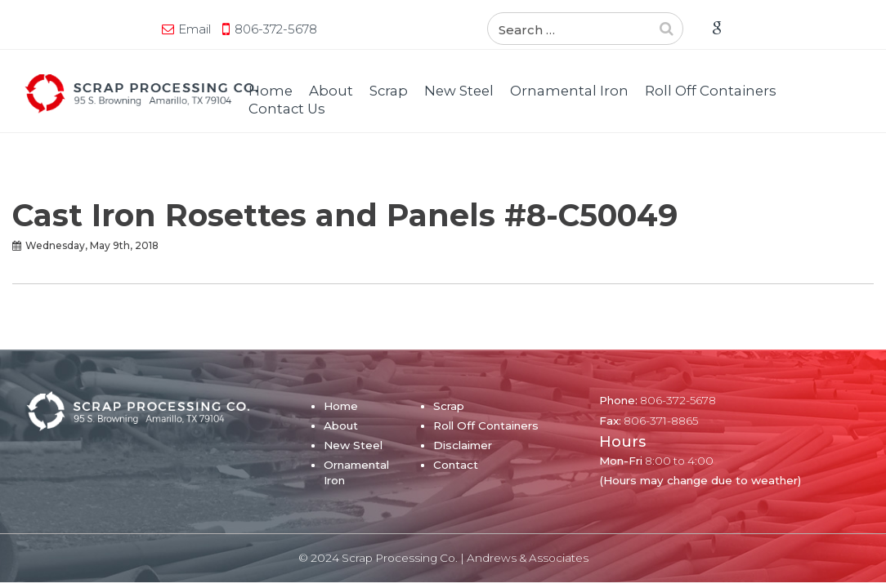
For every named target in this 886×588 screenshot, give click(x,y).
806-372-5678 (151, 29)
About (331, 91)
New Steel (459, 91)
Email (69, 29)
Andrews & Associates (528, 558)
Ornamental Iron (569, 91)
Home (271, 91)
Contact (456, 465)
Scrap (389, 91)
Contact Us (287, 109)
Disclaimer (463, 445)
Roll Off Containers (711, 91)
